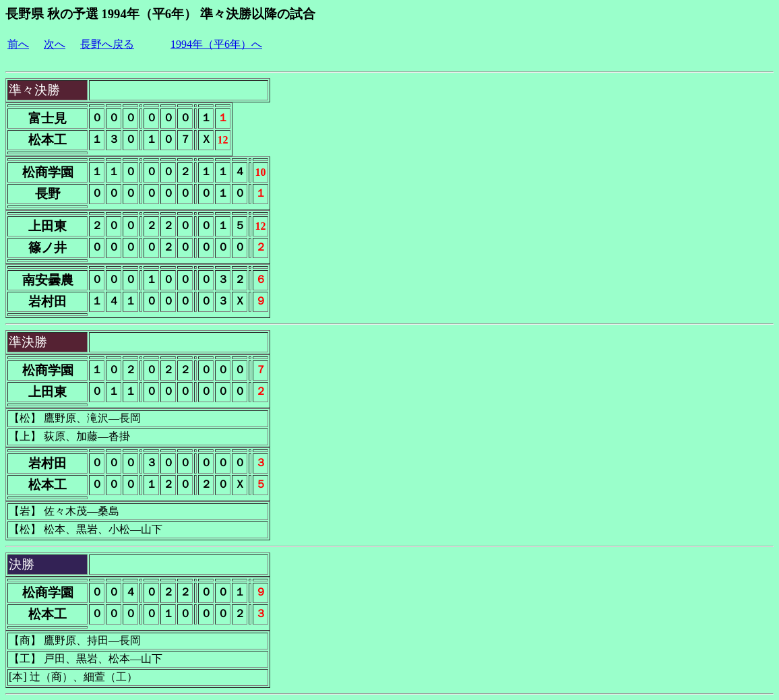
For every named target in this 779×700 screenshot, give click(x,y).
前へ (18, 44)
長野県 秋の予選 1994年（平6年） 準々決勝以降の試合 (160, 14)
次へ (55, 44)
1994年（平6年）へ (216, 44)
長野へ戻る (107, 44)
